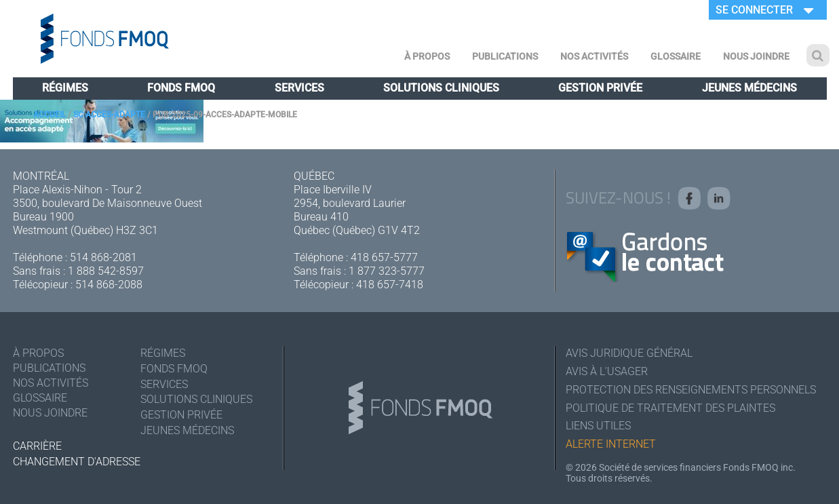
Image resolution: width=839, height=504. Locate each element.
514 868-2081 (103, 257)
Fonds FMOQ (181, 88)
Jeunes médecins (749, 88)
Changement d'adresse (77, 462)
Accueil (50, 115)
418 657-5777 (384, 257)
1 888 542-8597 (106, 271)
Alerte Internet (611, 445)
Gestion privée (600, 88)
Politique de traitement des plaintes (670, 408)
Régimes (65, 88)
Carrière (37, 446)
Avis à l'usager (607, 371)
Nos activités (594, 56)
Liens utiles (598, 426)
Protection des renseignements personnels (691, 390)
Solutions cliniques (441, 88)
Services (299, 88)
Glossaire (676, 56)
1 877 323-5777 (387, 271)
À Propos (427, 56)
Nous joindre (756, 56)
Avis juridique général (629, 353)
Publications (505, 56)
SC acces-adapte (109, 115)
